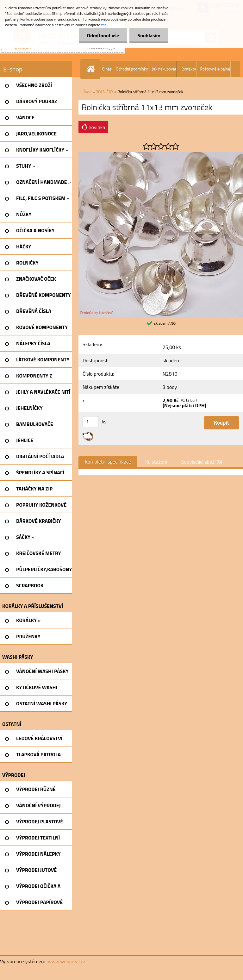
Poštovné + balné (215, 69)
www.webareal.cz (67, 961)
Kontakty (188, 69)
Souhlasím (149, 35)
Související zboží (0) (202, 462)
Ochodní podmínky (132, 69)
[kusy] (90, 422)
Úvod (87, 92)
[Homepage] (92, 69)
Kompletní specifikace (108, 462)
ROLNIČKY (104, 92)
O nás (107, 69)
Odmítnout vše (103, 35)
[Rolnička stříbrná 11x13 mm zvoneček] (161, 155)
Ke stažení (156, 462)
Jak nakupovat (164, 69)
